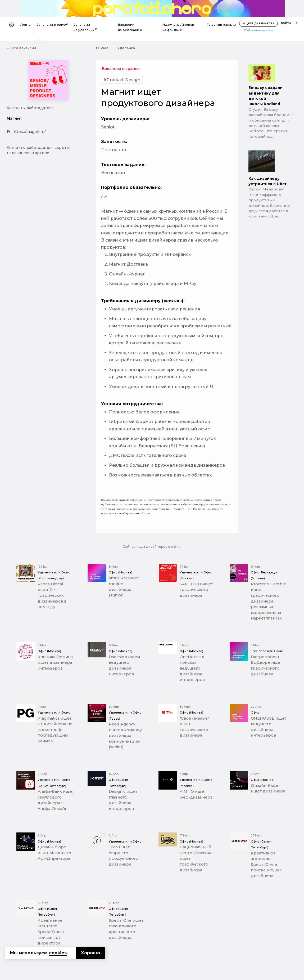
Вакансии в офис (52, 24)
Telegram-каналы (221, 25)
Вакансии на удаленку (86, 27)
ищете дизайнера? (258, 23)
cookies (58, 953)
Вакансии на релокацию (130, 27)
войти (286, 23)
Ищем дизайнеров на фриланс (178, 27)
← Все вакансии (21, 48)
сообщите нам (129, 513)
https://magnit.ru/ (26, 132)
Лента (25, 25)
